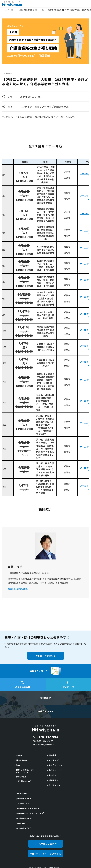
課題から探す (22, 760)
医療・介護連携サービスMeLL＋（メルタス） (25, 771)
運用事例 (53, 755)
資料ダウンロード (24, 798)
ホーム (5, 10)
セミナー (13, 10)
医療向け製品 (21, 777)
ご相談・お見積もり (46, 656)
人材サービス (22, 823)
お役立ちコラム (55, 765)
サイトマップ (55, 785)
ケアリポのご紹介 (24, 828)
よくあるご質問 (23, 803)
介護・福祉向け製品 (24, 781)
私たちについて (55, 770)
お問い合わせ (22, 793)
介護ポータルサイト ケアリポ (29, 813)
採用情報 (53, 780)
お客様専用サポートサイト (28, 808)
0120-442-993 (47, 737)
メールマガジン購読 (44, 844)
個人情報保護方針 (24, 818)
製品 (18, 765)
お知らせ (53, 775)
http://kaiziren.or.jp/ (18, 589)
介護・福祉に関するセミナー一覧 (32, 10)
